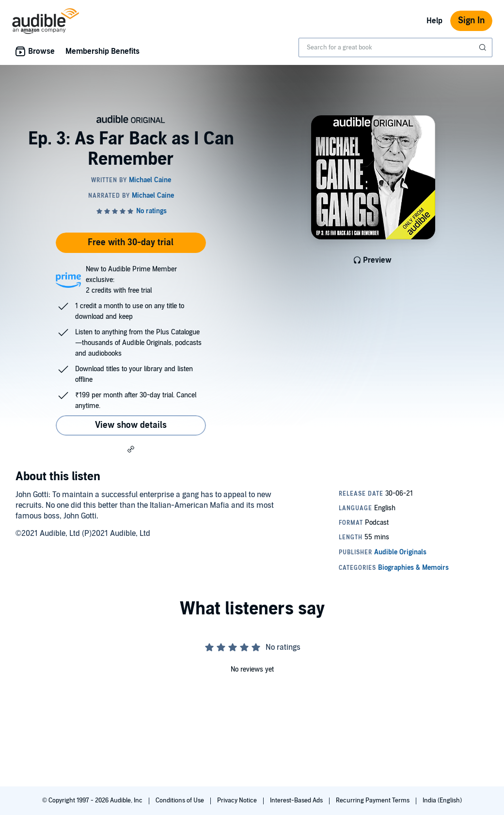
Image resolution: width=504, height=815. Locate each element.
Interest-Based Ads (297, 800)
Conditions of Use (181, 800)
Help (434, 21)
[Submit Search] (484, 47)
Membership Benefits (102, 51)
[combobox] (395, 47)
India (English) (442, 800)
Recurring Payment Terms (373, 800)
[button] (131, 449)
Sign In (471, 21)
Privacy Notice (238, 800)
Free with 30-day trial (131, 243)
